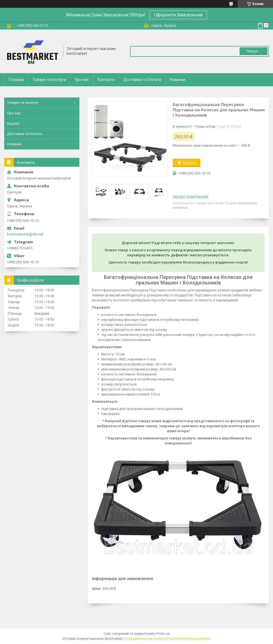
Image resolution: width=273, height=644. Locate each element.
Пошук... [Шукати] (253, 51)
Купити (189, 163)
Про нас (82, 80)
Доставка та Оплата (142, 80)
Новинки (177, 80)
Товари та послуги (49, 80)
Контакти (106, 80)
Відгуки (13, 123)
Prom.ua (163, 634)
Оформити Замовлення (178, 15)
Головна (16, 80)
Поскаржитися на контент (145, 639)
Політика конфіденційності (190, 639)
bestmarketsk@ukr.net (25, 234)
